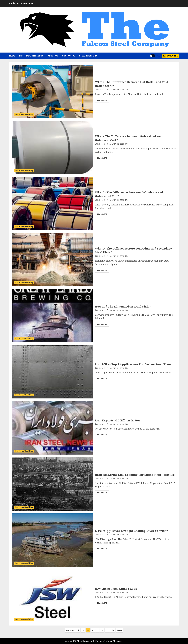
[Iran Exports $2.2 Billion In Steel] (53, 428)
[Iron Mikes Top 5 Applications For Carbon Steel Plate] (53, 372)
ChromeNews (103, 641)
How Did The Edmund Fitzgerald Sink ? (123, 306)
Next (120, 630)
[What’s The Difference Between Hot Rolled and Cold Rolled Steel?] (53, 91)
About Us (53, 56)
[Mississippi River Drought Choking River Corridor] (53, 540)
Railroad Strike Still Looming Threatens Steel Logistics (135, 475)
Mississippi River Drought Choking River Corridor (132, 531)
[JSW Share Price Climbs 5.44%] (53, 596)
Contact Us (69, 56)
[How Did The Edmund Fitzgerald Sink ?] (53, 316)
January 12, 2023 (117, 90)
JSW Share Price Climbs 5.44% (116, 589)
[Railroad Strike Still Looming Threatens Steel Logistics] (53, 484)
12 (113, 630)
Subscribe (170, 56)
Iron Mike (101, 90)
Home (12, 56)
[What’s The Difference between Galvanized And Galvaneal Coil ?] (53, 147)
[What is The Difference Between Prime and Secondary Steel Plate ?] (53, 260)
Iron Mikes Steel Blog (24, 114)
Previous (70, 630)
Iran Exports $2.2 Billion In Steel (118, 420)
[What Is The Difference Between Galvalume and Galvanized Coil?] (53, 204)
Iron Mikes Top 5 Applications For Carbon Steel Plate (133, 364)
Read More (102, 100)
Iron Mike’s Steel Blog (31, 56)
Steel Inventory (88, 56)
